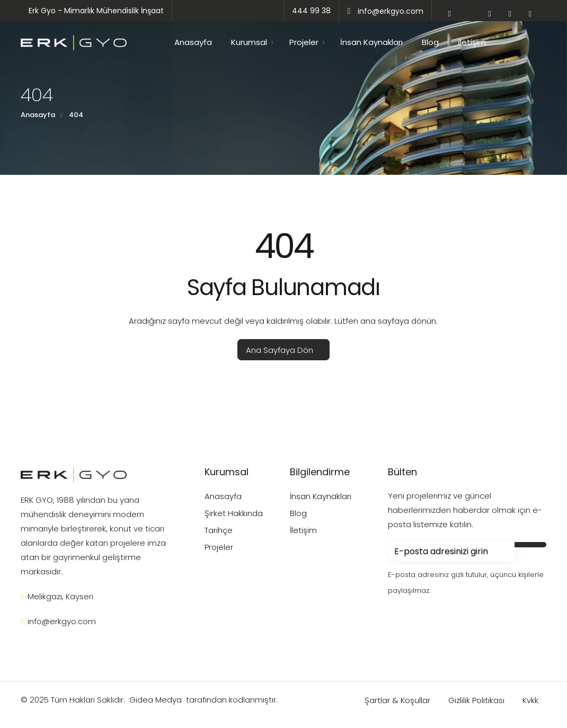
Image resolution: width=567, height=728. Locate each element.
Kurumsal (249, 42)
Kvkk (530, 700)
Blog (430, 42)
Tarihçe (219, 530)
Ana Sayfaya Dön (280, 350)
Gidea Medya (156, 700)
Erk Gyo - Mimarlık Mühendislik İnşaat (96, 11)
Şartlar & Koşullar (398, 700)
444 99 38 (311, 11)
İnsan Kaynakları (371, 42)
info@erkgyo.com (385, 11)
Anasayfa (193, 42)
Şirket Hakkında (234, 513)
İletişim (472, 42)
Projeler (304, 42)
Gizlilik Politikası (477, 700)
